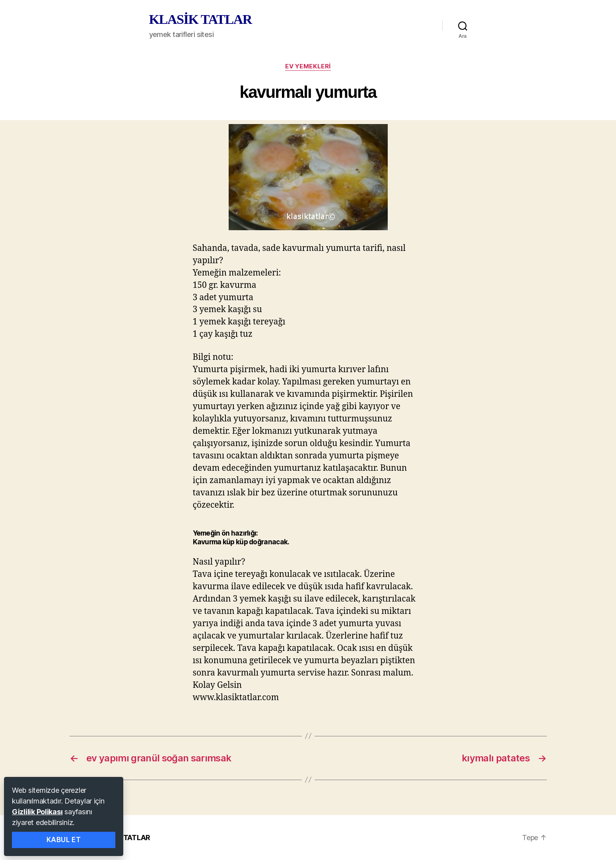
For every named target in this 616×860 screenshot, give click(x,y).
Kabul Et (64, 840)
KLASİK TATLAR (200, 19)
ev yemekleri (308, 66)
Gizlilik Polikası (37, 812)
